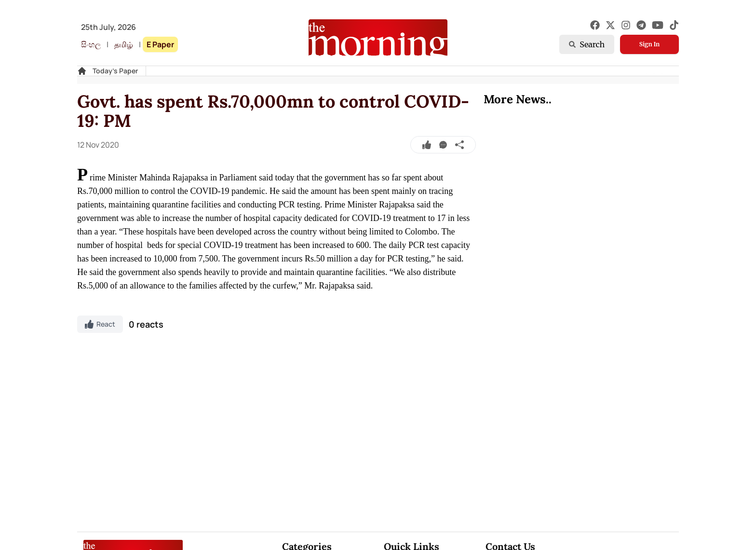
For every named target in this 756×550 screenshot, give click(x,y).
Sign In (649, 44)
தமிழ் (124, 44)
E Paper (160, 44)
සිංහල (91, 44)
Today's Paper (115, 71)
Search (587, 44)
